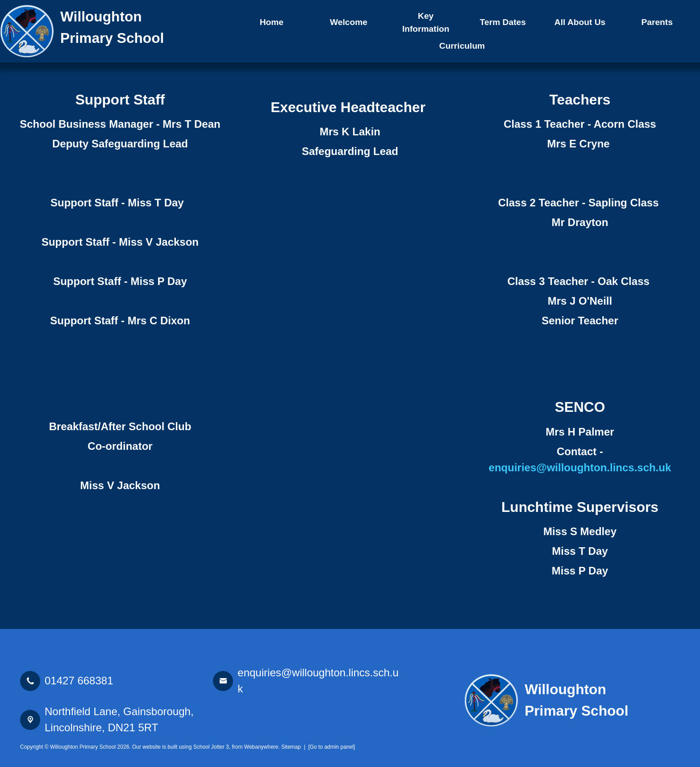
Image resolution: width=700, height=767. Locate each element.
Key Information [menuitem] (426, 22)
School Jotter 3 (211, 747)
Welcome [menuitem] (349, 22)
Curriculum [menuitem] (462, 46)
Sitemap (291, 747)
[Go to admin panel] (331, 747)
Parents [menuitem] (657, 22)
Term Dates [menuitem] (503, 22)
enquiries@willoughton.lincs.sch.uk (580, 467)
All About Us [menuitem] (580, 22)
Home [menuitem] (272, 22)
